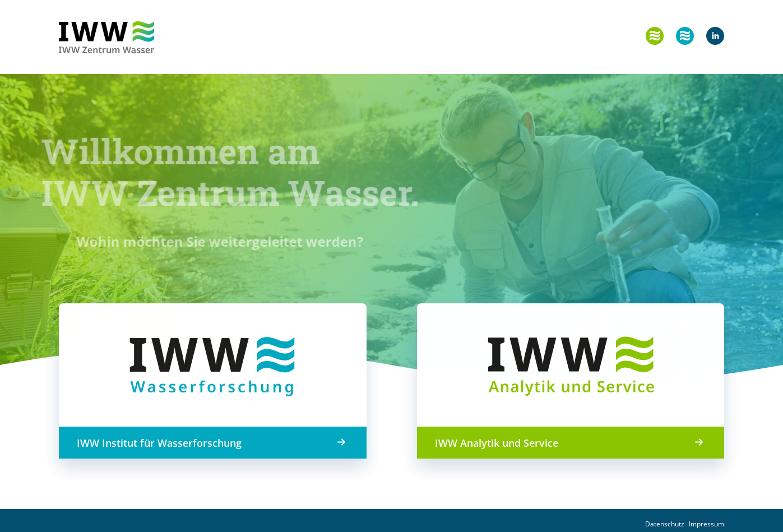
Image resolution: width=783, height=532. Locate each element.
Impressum (706, 524)
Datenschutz (665, 524)
